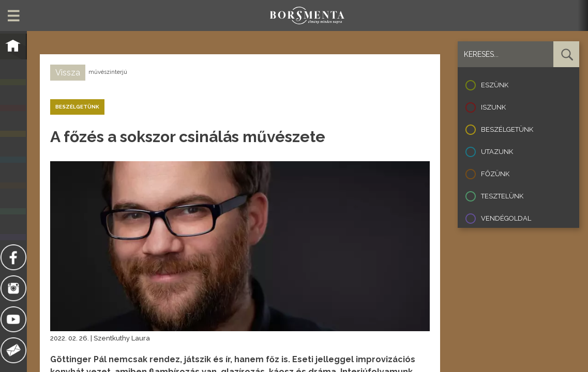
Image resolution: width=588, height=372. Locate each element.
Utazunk (497, 152)
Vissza (68, 73)
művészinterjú (108, 72)
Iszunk (493, 107)
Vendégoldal (506, 218)
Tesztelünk (502, 196)
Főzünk (495, 174)
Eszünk (495, 85)
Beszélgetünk (507, 129)
